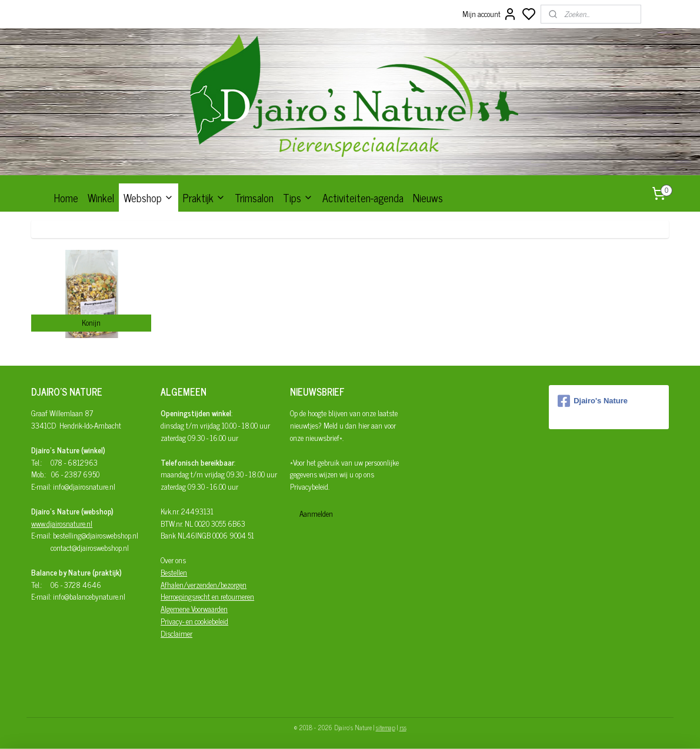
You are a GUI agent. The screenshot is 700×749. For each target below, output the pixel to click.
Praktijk (204, 198)
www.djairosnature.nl (62, 524)
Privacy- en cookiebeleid (194, 621)
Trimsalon (254, 198)
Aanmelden (316, 514)
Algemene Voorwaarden (194, 609)
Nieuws (428, 198)
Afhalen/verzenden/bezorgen (204, 585)
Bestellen (174, 572)
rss (403, 727)
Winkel (101, 198)
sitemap (386, 727)
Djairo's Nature (593, 401)
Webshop (149, 198)
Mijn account (490, 14)
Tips (298, 198)
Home (66, 198)
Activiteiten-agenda (363, 198)
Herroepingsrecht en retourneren (207, 596)
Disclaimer (176, 633)
